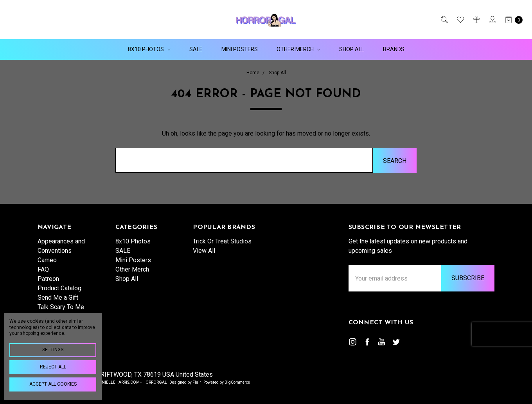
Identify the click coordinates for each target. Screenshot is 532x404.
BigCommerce (237, 382)
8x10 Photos (149, 49)
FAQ (43, 269)
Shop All (352, 49)
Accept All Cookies (53, 384)
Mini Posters (240, 49)
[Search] (444, 20)
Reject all (53, 367)
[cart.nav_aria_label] (512, 20)
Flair (197, 382)
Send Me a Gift (58, 298)
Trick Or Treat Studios (222, 241)
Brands (394, 49)
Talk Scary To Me (61, 307)
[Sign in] (492, 20)
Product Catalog (59, 288)
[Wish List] (460, 20)
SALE (196, 49)
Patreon (48, 279)
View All (204, 251)
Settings (53, 350)
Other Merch (298, 49)
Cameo (47, 260)
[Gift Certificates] (476, 20)
